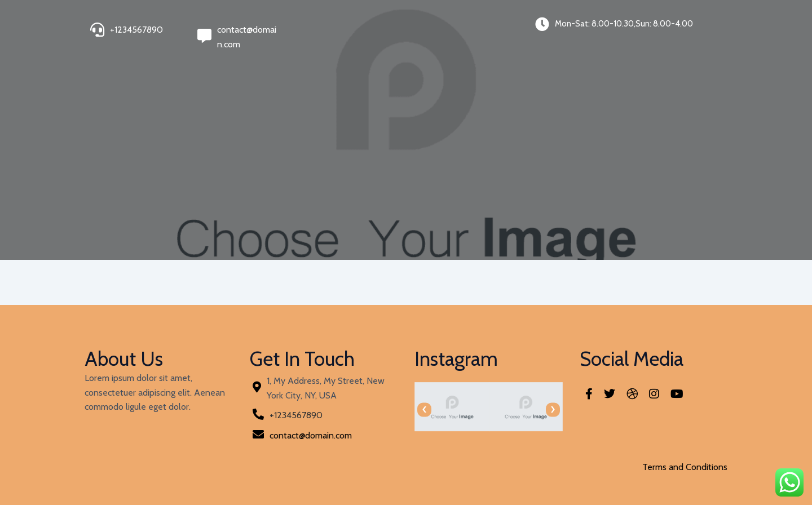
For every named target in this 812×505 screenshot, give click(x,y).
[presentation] (424, 409)
